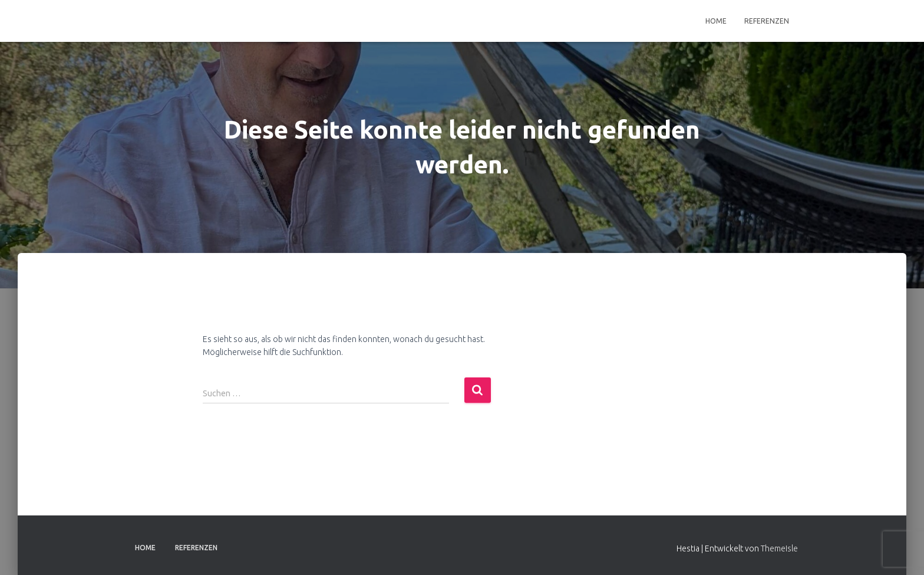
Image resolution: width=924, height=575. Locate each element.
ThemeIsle (779, 548)
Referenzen (767, 21)
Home (716, 21)
